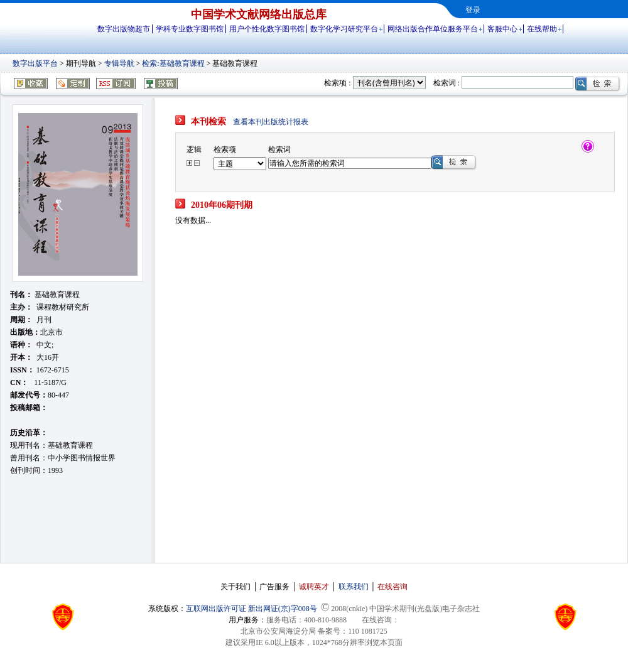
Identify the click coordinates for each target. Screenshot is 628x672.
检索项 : (337, 83)
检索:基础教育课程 (173, 63)
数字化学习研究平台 (344, 29)
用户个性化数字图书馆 (267, 29)
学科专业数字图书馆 (190, 29)
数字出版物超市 (124, 29)
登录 (473, 10)
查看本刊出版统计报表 (271, 122)
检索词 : (447, 83)
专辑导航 (119, 63)
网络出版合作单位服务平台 (433, 29)
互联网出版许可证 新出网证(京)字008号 (252, 609)
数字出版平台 (35, 63)
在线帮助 (542, 29)
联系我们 (354, 587)
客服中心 (502, 29)
